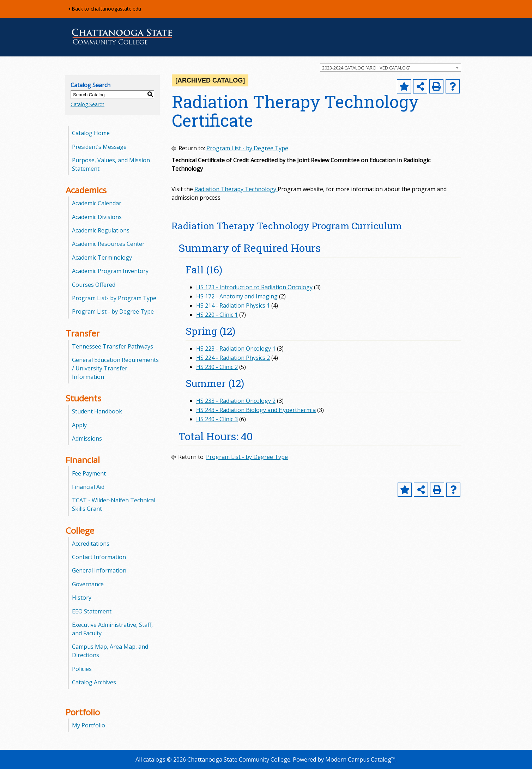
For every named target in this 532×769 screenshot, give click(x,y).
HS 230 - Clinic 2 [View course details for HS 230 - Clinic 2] (217, 367)
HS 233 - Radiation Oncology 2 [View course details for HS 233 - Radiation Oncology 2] (236, 401)
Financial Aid (88, 487)
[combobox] (391, 67)
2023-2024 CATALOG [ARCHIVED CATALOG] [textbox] (366, 68)
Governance (88, 584)
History (82, 598)
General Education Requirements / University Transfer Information (115, 368)
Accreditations (91, 544)
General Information (99, 570)
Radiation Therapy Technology (235, 189)
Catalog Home (91, 133)
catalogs (154, 759)
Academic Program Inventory (110, 271)
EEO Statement (92, 611)
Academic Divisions (97, 217)
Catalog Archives (94, 682)
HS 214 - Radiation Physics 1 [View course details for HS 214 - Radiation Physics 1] (233, 305)
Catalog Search (87, 104)
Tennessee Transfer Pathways (113, 346)
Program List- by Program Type (114, 298)
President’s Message (99, 147)
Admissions (87, 438)
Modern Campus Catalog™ (360, 759)
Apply (79, 425)
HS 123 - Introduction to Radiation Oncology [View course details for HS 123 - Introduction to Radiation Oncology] (254, 287)
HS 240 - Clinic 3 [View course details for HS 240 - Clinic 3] (217, 419)
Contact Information (99, 557)
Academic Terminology (102, 258)
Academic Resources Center (108, 244)
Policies (82, 669)
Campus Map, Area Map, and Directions (110, 651)
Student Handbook (97, 411)
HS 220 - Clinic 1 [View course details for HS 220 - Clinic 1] (217, 315)
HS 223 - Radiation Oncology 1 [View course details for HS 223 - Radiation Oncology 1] (236, 349)
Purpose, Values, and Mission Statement (111, 164)
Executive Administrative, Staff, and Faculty (112, 629)
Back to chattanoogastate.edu (105, 9)
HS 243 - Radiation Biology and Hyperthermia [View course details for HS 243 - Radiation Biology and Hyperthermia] (256, 410)
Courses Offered (94, 285)
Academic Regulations (101, 230)
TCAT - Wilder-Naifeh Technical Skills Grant (114, 504)
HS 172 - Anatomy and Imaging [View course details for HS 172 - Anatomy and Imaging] (237, 296)
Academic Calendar (97, 203)
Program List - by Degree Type (113, 311)
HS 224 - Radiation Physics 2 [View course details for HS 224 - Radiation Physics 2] (233, 358)
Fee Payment (89, 473)
